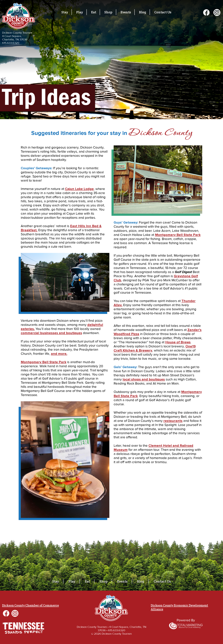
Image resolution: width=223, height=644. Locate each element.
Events (126, 12)
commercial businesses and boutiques (51, 333)
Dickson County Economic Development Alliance (179, 607)
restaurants (173, 421)
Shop (108, 12)
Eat (94, 12)
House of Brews (178, 342)
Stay (65, 12)
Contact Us (163, 12)
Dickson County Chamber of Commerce (31, 605)
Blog (143, 12)
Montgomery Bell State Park (44, 362)
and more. (59, 354)
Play (80, 12)
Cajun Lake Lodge (79, 189)
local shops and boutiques (144, 379)
